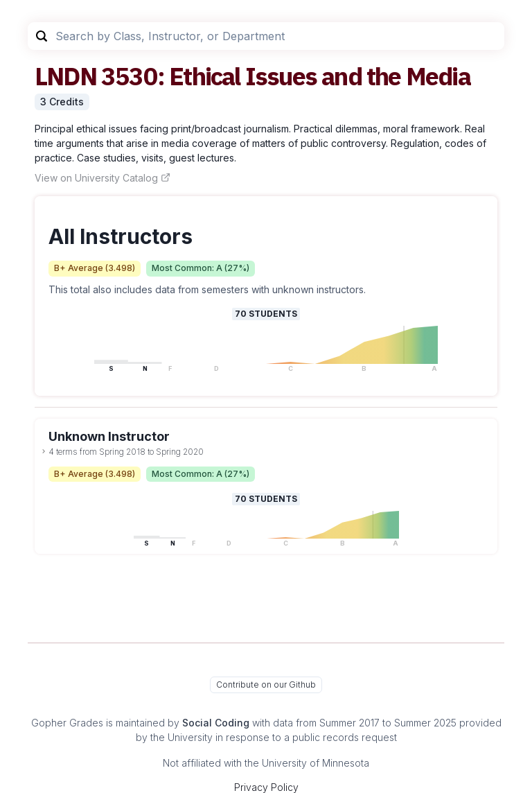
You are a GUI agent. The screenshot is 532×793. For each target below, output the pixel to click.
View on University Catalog (103, 178)
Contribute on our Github (266, 685)
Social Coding (216, 723)
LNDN (65, 76)
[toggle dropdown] (44, 451)
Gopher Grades (67, 723)
